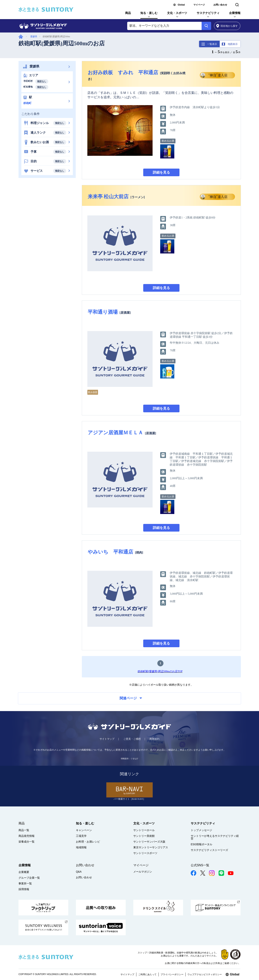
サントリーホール (144, 830)
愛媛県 (34, 37)
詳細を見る (161, 172)
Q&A (79, 872)
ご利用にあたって (147, 974)
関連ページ (131, 698)
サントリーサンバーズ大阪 (149, 842)
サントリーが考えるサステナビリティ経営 (215, 837)
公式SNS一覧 (200, 865)
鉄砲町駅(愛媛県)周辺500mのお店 (62, 43)
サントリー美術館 (144, 836)
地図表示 (233, 44)
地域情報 (81, 847)
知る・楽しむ (149, 13)
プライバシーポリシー (172, 974)
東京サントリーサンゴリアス (151, 847)
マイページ (199, 5)
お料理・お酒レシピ (88, 842)
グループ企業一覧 (29, 878)
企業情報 (235, 13)
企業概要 (24, 872)
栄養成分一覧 (27, 842)
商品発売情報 (27, 836)
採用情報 (24, 889)
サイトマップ (107, 739)
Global (181, 5)
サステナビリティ (208, 13)
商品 (128, 13)
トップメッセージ (201, 830)
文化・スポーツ (177, 13)
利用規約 (154, 739)
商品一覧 (24, 830)
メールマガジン (143, 872)
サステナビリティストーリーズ (209, 850)
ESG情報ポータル (202, 844)
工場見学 (81, 836)
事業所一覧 (25, 883)
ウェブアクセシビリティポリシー (205, 974)
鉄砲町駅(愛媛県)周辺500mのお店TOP (160, 671)
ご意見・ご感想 (132, 739)
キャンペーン (84, 830)
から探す (227, 26)
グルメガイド (21, 37)
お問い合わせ (220, 5)
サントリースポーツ (145, 853)
